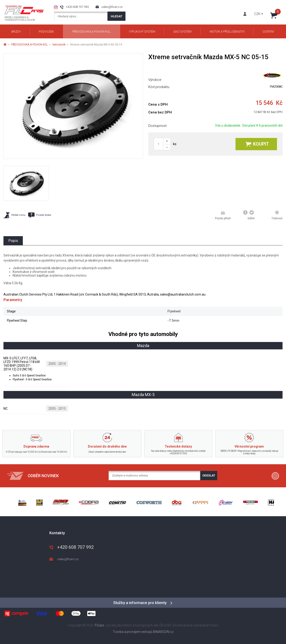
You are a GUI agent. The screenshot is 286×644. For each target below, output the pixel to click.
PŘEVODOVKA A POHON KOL (30, 45)
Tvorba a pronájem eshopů (133, 632)
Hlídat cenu (14, 215)
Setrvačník (59, 45)
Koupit (257, 144)
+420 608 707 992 (77, 7)
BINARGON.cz (163, 632)
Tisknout (277, 215)
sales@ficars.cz (112, 7)
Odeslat (209, 475)
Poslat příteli (223, 215)
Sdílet (249, 215)
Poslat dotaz (40, 215)
